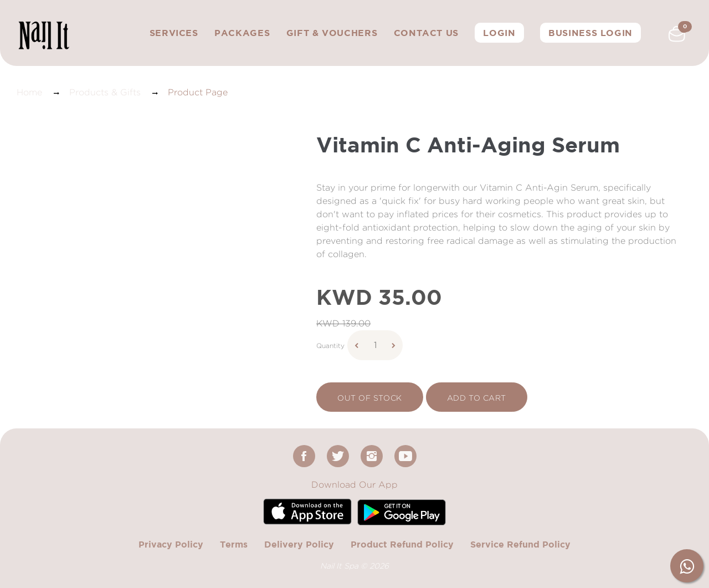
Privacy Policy (171, 544)
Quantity (330, 346)
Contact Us (426, 33)
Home (29, 92)
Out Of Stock (370, 398)
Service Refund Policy (520, 544)
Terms (234, 544)
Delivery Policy (299, 544)
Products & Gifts (105, 92)
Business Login (590, 33)
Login (499, 33)
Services (174, 33)
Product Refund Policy (402, 544)
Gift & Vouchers (332, 33)
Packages (242, 33)
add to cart (477, 398)
